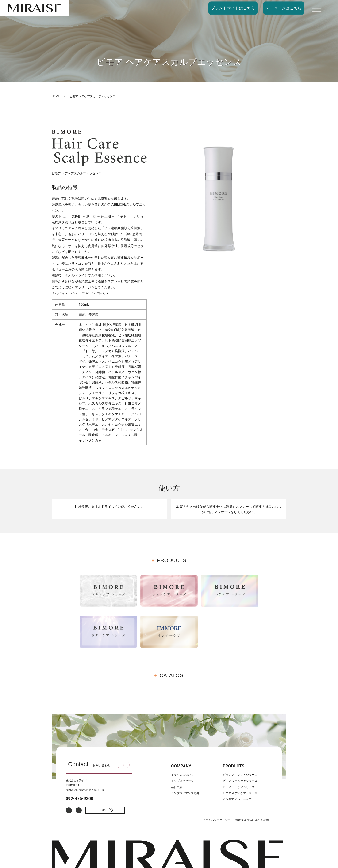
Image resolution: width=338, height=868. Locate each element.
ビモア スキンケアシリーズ (240, 775)
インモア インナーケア (237, 799)
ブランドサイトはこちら (233, 8)
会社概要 (177, 787)
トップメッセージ (182, 781)
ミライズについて (182, 775)
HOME (56, 96)
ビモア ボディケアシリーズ (240, 793)
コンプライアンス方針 (185, 793)
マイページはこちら (284, 8)
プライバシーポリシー (217, 820)
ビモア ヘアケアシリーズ (239, 787)
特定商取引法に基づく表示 (252, 820)
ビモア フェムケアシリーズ (240, 781)
